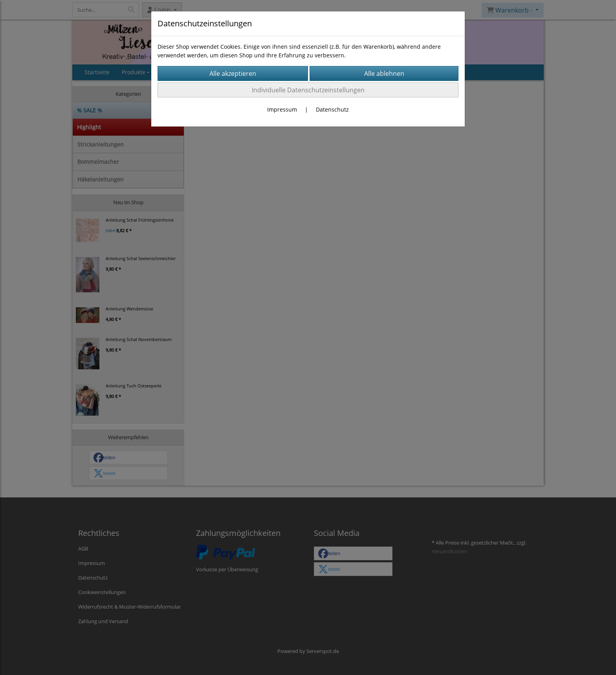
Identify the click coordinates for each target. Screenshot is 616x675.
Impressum (282, 109)
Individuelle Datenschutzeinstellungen (308, 90)
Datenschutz (332, 109)
